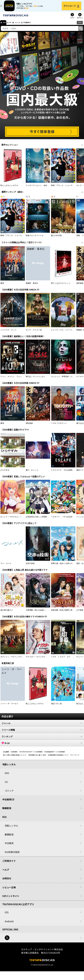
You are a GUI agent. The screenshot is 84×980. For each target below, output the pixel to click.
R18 (80, 26)
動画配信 (7, 811)
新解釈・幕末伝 (32, 286)
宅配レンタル (11, 829)
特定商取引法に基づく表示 (37, 758)
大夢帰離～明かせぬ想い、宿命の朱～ (41, 613)
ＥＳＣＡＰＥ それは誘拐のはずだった (67, 473)
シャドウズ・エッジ (8, 333)
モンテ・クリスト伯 (34, 333)
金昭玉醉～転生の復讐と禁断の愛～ (65, 613)
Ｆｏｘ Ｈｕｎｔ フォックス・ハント (16, 380)
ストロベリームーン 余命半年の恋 (40, 189)
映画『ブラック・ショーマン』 (63, 189)
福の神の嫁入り (7, 613)
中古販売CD (36, 26)
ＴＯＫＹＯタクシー (59, 426)
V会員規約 (14, 755)
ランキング (42, 740)
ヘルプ (6, 873)
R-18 (42, 746)
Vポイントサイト (11, 899)
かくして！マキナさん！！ (11, 520)
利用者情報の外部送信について (58, 758)
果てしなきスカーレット (61, 286)
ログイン (80, 21)
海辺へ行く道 (56, 707)
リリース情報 (42, 733)
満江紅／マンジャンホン (35, 380)
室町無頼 (80, 286)
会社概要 (6, 755)
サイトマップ (75, 758)
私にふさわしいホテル (9, 189)
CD (14, 26)
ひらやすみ (5, 473)
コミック (23, 26)
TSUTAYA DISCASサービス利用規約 (31, 755)
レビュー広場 (9, 890)
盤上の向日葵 (56, 239)
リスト (72, 21)
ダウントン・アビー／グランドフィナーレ (17, 660)
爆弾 (2, 286)
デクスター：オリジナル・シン (38, 660)
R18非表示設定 (12, 855)
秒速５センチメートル (35, 239)
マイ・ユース (6, 567)
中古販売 (9, 846)
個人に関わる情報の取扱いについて (15, 758)
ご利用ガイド (9, 864)
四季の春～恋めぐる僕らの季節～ (64, 567)
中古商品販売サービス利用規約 (55, 755)
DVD (6, 26)
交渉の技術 (30, 567)
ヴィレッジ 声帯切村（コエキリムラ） (67, 380)
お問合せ (7, 882)
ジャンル (42, 726)
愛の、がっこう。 (33, 473)
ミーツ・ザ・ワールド (9, 707)
